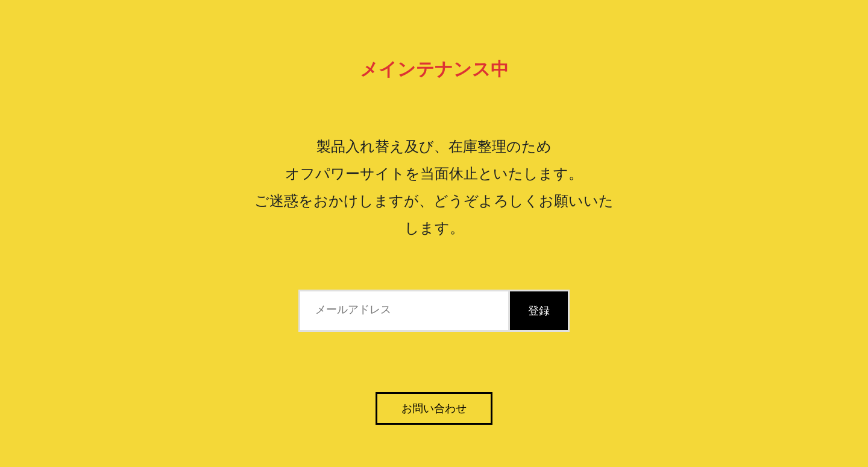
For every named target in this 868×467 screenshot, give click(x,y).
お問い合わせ (434, 408)
